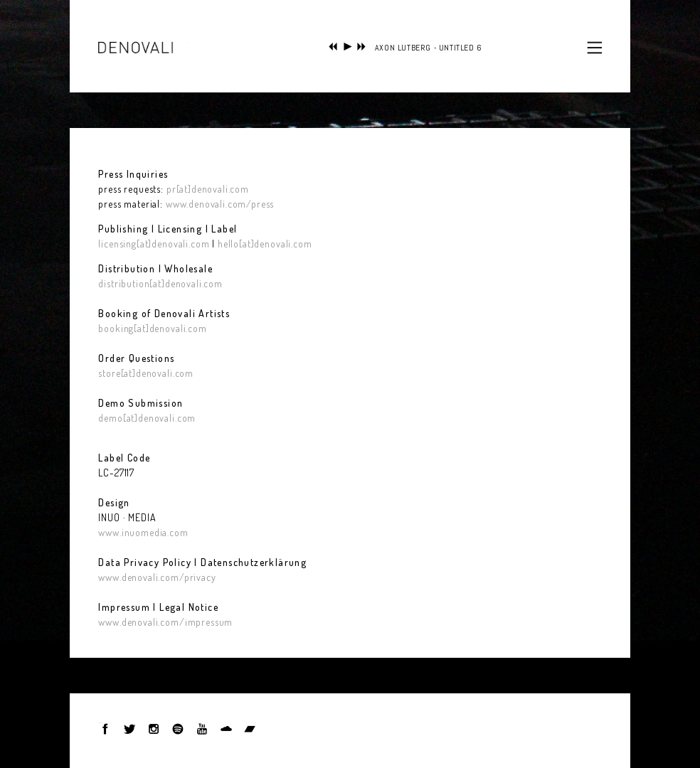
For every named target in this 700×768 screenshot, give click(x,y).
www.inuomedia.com (143, 532)
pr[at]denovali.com (208, 189)
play (348, 47)
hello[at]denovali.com (265, 244)
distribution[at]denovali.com (160, 283)
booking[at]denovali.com (152, 328)
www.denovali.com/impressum (165, 622)
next (362, 47)
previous (333, 47)
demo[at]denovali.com (147, 418)
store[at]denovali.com (146, 373)
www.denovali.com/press (218, 204)
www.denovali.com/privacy (157, 577)
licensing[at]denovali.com (154, 244)
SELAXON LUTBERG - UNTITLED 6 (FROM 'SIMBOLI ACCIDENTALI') (481, 48)
